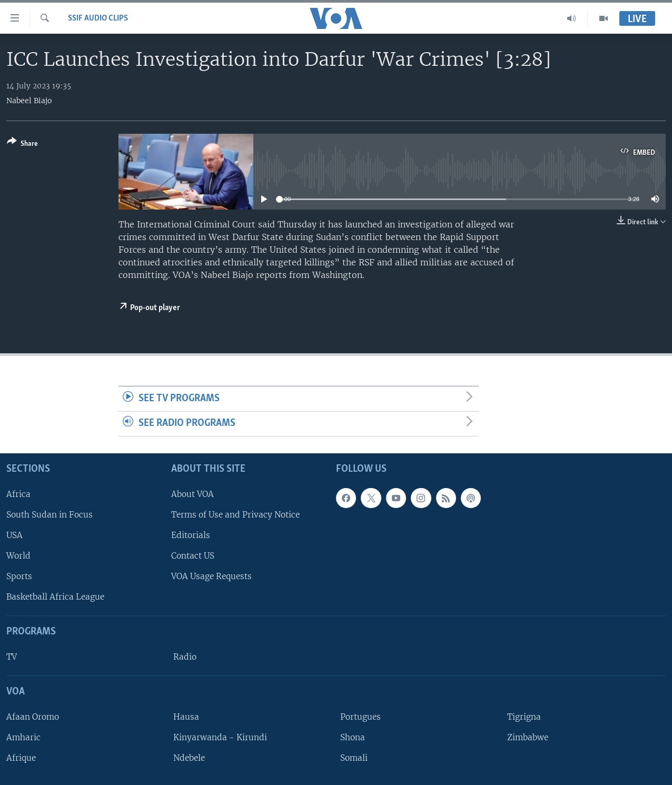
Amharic (23, 737)
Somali (354, 758)
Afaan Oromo (33, 717)
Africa (18, 494)
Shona (353, 737)
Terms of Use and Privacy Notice (235, 515)
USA (14, 535)
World (18, 556)
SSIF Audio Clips (98, 18)
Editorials (191, 535)
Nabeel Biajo (29, 101)
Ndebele (189, 758)
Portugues (360, 717)
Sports (19, 576)
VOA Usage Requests (211, 576)
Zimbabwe (528, 737)
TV (12, 657)
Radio (185, 657)
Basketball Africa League (55, 597)
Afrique (21, 758)
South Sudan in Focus (50, 515)
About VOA (192, 494)
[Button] (22, 145)
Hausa (186, 717)
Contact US (193, 556)
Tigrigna (524, 717)
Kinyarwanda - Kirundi (220, 737)
